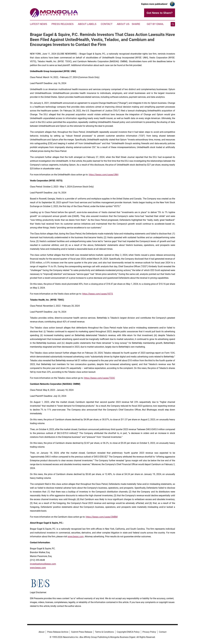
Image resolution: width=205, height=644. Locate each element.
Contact (107, 24)
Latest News (39, 24)
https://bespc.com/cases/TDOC (99, 378)
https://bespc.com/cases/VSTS (98, 294)
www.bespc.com (76, 537)
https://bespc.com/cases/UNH (104, 175)
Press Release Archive (58, 632)
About (41, 632)
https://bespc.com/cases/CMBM (102, 517)
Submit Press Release (82, 632)
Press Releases (62, 24)
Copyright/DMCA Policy (128, 632)
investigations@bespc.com (43, 564)
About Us (123, 24)
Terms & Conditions (104, 632)
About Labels (87, 24)
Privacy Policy (149, 632)
